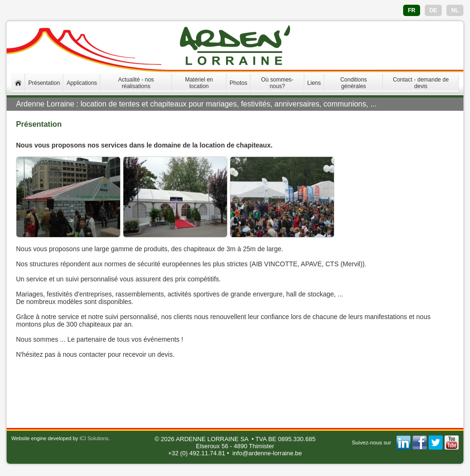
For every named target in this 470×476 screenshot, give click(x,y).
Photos (239, 83)
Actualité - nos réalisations (136, 83)
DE (434, 10)
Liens (314, 83)
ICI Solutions (94, 438)
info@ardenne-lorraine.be (267, 453)
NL (455, 10)
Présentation (44, 83)
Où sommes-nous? (277, 83)
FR (412, 10)
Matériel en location (199, 83)
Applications (82, 83)
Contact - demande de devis (421, 83)
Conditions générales (353, 83)
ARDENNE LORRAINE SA (212, 439)
